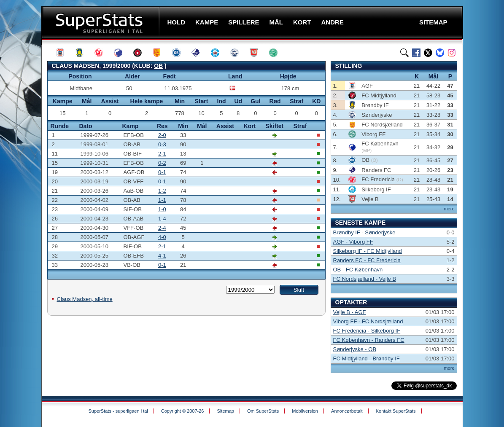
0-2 (162, 163)
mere (449, 209)
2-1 (162, 154)
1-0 (162, 209)
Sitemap (226, 411)
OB (158, 66)
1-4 (162, 219)
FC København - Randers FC (369, 340)
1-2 (162, 191)
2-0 (162, 135)
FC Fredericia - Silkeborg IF (367, 331)
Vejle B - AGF (350, 312)
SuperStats (101, 23)
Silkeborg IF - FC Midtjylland (368, 251)
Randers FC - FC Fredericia (367, 260)
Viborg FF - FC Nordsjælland (368, 321)
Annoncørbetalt (347, 411)
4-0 (162, 237)
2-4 (162, 228)
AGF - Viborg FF (353, 242)
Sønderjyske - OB (355, 349)
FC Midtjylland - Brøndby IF (367, 359)
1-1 (162, 200)
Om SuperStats (263, 411)
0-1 (162, 172)
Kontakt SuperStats (396, 411)
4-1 (162, 256)
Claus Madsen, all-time (85, 299)
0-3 (162, 144)
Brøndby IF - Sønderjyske (364, 232)
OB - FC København (358, 270)
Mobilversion (305, 411)
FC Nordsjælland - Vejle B (365, 279)
